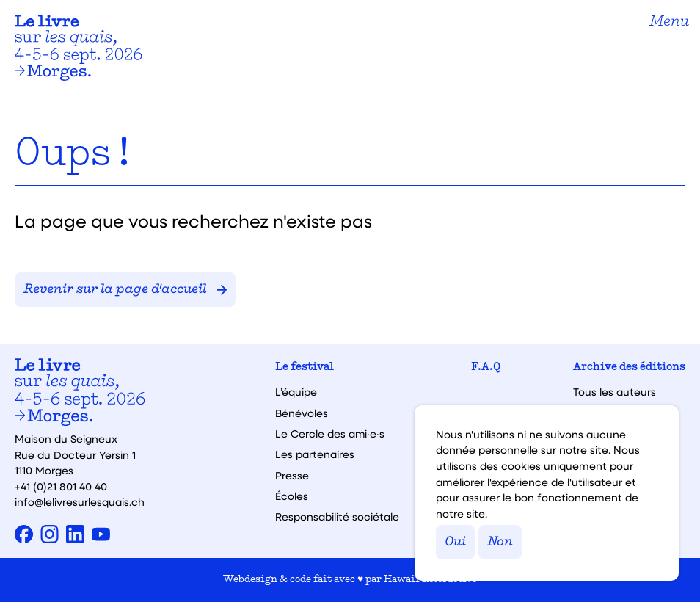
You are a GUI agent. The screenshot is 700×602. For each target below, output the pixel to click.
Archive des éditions (629, 367)
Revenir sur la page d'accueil (125, 290)
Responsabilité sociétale (337, 517)
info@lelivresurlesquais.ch (80, 502)
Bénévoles (302, 413)
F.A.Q (486, 367)
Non (500, 542)
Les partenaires (315, 454)
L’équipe (296, 392)
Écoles (292, 496)
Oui (455, 542)
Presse (292, 476)
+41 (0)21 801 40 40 (61, 486)
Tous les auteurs (615, 392)
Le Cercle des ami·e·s (330, 434)
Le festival (305, 367)
